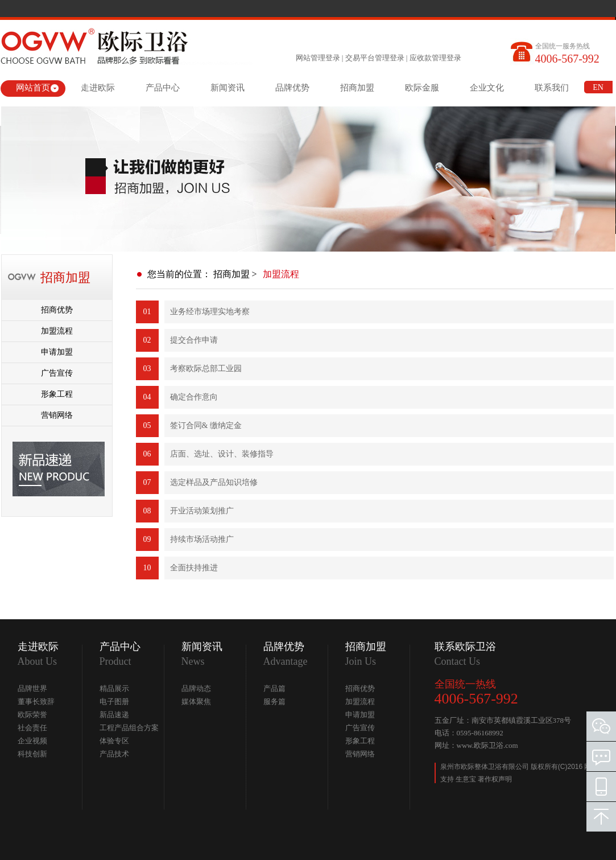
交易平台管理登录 (375, 58)
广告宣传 (57, 373)
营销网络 (57, 415)
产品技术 (114, 754)
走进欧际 (98, 88)
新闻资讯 (228, 88)
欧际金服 (422, 88)
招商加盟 (357, 88)
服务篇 (274, 701)
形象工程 (57, 394)
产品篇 (274, 688)
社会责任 (32, 728)
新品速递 (114, 715)
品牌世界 (32, 688)
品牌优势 (292, 88)
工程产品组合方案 (129, 728)
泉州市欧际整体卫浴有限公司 (485, 767)
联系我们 (552, 88)
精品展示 (114, 688)
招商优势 (57, 310)
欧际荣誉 (32, 715)
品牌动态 (196, 688)
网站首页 (33, 88)
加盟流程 (57, 331)
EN (598, 87)
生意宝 (466, 779)
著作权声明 (495, 779)
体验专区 (114, 741)
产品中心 (163, 88)
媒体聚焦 (196, 701)
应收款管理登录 (435, 58)
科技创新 (32, 754)
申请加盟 (57, 352)
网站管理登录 (318, 58)
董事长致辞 (36, 701)
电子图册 (114, 701)
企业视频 (32, 741)
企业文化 (487, 88)
